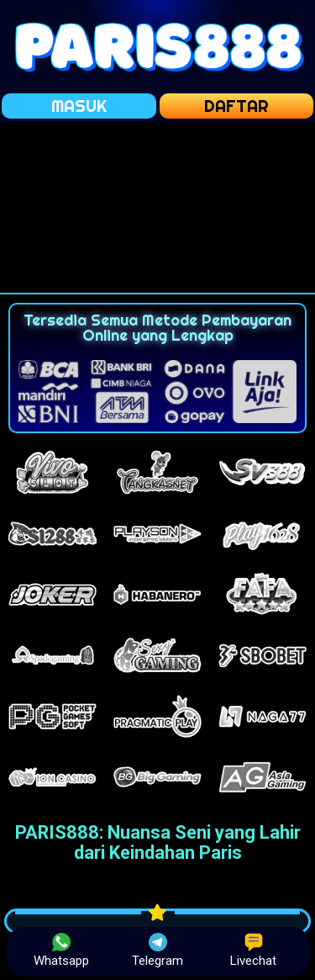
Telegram (157, 951)
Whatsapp (61, 951)
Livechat (253, 951)
